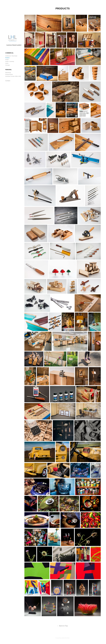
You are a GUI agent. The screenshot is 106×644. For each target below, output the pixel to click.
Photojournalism (9, 74)
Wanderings (8, 73)
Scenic (7, 63)
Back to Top (63, 626)
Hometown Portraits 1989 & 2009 (13, 76)
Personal (8, 70)
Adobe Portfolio (66, 638)
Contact (8, 81)
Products (7, 58)
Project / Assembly (10, 61)
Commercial (9, 53)
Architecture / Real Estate (11, 56)
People (7, 60)
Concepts (8, 65)
